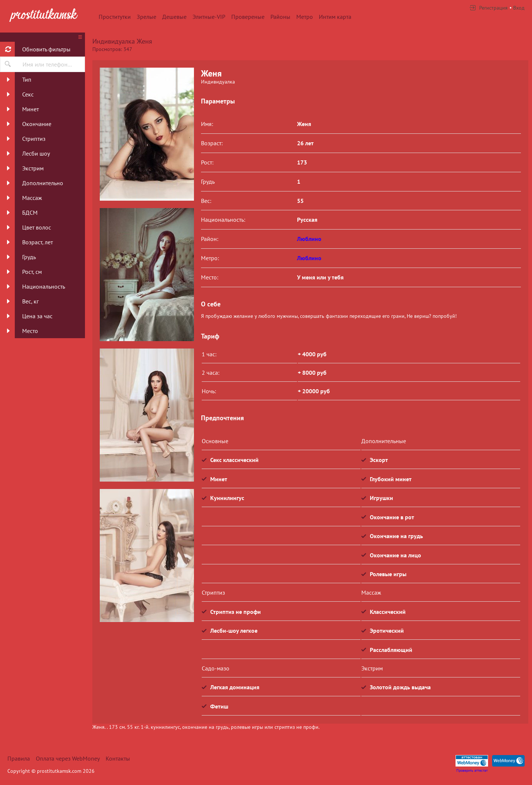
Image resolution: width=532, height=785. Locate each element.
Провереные (248, 17)
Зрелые (146, 17)
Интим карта (335, 17)
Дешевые (174, 17)
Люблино (309, 239)
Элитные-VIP (209, 17)
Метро (305, 17)
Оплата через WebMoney (68, 758)
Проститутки (115, 17)
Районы (280, 17)
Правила (19, 758)
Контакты (118, 758)
